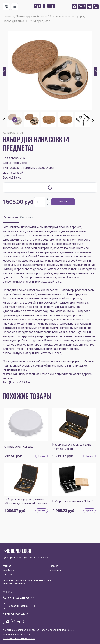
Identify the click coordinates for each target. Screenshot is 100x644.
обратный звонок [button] (19, 606)
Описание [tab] (11, 217)
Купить (63, 202)
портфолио (9, 570)
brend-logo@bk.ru (18, 614)
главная (7, 566)
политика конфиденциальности (19, 638)
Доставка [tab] (27, 217)
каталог (54, 566)
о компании (56, 570)
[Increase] (47, 199)
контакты (7, 574)
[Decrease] (47, 204)
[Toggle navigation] (6, 7)
